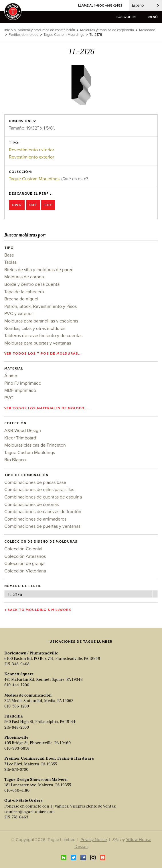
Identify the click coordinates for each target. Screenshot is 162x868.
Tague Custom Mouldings (34, 179)
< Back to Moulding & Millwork (38, 610)
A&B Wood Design (23, 430)
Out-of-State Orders (23, 800)
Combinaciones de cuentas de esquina (43, 497)
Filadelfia (14, 716)
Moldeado (147, 30)
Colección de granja (24, 563)
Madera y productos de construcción (46, 30)
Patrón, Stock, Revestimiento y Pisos (40, 306)
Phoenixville (16, 737)
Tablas (10, 262)
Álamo (11, 376)
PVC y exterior (19, 313)
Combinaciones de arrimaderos (35, 519)
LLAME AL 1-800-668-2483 (100, 5)
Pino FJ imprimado (23, 383)
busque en (126, 17)
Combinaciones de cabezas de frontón (43, 511)
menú (153, 17)
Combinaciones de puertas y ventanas (42, 526)
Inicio (8, 30)
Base (9, 255)
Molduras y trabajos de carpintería (107, 30)
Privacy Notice (94, 839)
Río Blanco (15, 460)
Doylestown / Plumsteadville (31, 653)
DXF (33, 205)
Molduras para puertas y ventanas (38, 343)
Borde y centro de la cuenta (32, 284)
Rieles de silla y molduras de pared (39, 269)
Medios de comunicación (28, 695)
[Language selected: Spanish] (145, 6)
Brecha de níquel (21, 299)
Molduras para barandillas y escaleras (41, 321)
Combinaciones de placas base (35, 482)
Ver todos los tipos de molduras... (43, 353)
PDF (48, 205)
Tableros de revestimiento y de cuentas (43, 335)
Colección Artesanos (25, 556)
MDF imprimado (20, 390)
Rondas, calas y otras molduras (35, 328)
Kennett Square (19, 674)
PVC (9, 398)
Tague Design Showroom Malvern (36, 779)
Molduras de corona (24, 277)
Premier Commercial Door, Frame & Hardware (49, 758)
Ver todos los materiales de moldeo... (46, 408)
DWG (17, 205)
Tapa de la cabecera (24, 292)
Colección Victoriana (25, 571)
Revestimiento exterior (31, 150)
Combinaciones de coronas (31, 504)
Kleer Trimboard (20, 438)
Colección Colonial (23, 549)
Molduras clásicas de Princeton (35, 445)
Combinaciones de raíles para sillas (39, 489)
